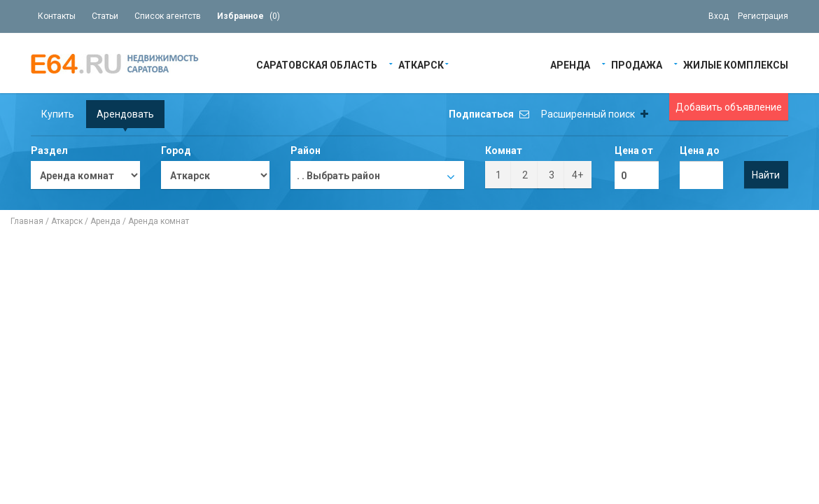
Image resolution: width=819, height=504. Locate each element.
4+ (577, 175)
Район (306, 150)
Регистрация (763, 16)
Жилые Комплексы (736, 64)
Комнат (504, 150)
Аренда (570, 64)
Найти (766, 175)
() (248, 16)
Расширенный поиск (595, 114)
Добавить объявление (729, 107)
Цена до (700, 150)
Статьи (105, 16)
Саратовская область (317, 64)
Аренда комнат (159, 221)
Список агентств (168, 16)
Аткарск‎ (421, 64)
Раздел (49, 150)
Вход (719, 16)
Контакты (57, 16)
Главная (27, 221)
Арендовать (125, 114)
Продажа (637, 64)
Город (176, 150)
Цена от (634, 150)
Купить (58, 114)
